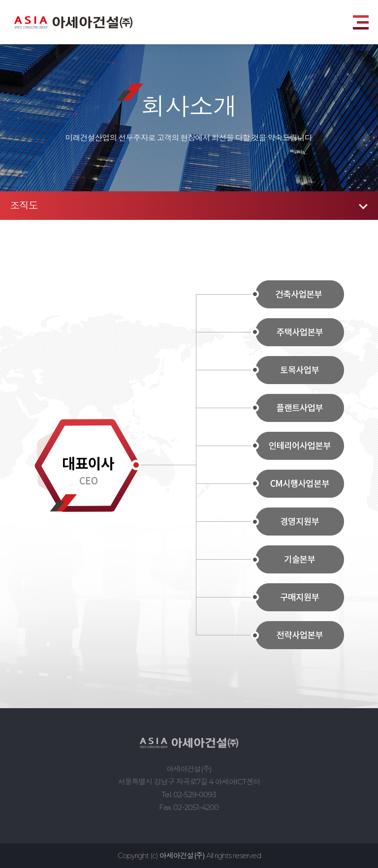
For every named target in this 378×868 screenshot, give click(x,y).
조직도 (24, 206)
